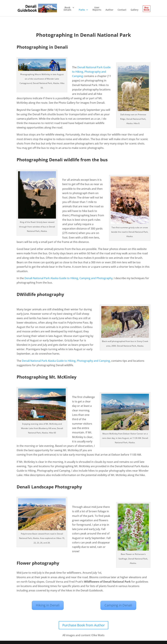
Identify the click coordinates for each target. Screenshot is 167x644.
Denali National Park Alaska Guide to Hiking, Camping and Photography (68, 278)
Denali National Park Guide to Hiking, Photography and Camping (91, 72)
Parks (82, 10)
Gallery (135, 10)
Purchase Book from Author (83, 625)
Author (109, 10)
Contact (122, 10)
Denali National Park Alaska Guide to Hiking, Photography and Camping (66, 361)
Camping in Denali (118, 605)
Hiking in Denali (48, 605)
